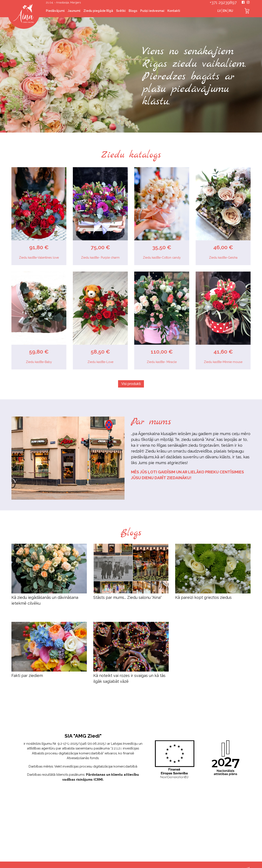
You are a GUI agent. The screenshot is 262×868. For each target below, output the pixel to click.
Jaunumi (74, 11)
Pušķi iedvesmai (152, 11)
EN (225, 11)
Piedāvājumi (55, 11)
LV (219, 11)
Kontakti (174, 11)
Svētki (121, 11)
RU (231, 11)
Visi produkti (131, 384)
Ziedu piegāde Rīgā (98, 11)
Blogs (133, 11)
